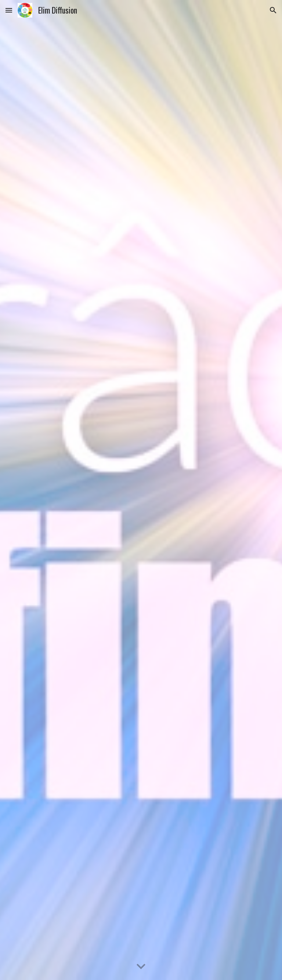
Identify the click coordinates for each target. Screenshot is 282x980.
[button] (9, 10)
